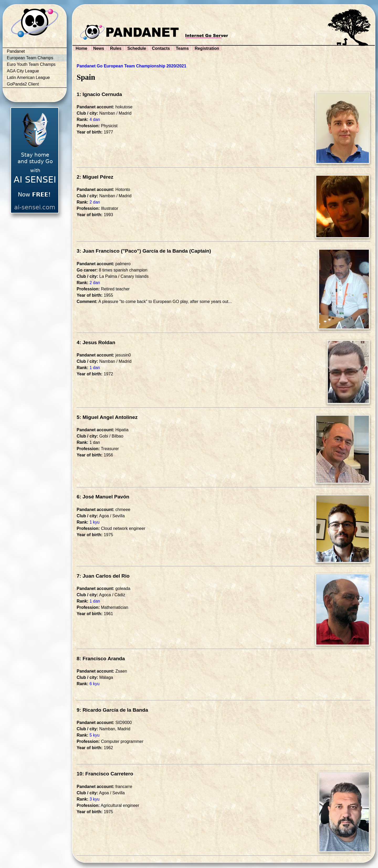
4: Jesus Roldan (96, 342)
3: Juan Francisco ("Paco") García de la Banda (132, 251)
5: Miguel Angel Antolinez (107, 417)
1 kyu (94, 522)
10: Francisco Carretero (105, 774)
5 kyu (94, 735)
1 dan (95, 368)
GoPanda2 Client (23, 84)
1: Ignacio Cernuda (99, 94)
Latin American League (28, 78)
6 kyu (94, 684)
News (99, 48)
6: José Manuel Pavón (103, 497)
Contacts (161, 48)
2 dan (95, 202)
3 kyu (94, 799)
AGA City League (23, 71)
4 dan (95, 119)
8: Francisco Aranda (101, 659)
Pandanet (16, 51)
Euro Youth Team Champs (31, 64)
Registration (207, 48)
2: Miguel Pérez (95, 177)
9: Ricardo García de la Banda (112, 710)
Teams (182, 48)
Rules (116, 48)
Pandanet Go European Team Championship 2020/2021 (132, 66)
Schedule (137, 48)
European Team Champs (30, 58)
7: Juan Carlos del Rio (103, 576)
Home (81, 48)
